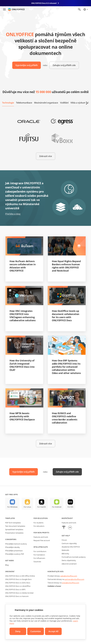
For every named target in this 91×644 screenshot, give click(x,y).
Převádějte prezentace (14, 551)
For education (41, 518)
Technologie (8, 103)
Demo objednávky (69, 560)
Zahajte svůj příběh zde (64, 65)
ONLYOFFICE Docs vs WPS (15, 589)
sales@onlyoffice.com (69, 576)
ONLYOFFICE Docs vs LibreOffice (18, 586)
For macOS (42, 507)
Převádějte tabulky (13, 547)
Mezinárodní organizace (46, 103)
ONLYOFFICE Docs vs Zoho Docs (18, 583)
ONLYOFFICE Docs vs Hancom (17, 596)
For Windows (12, 507)
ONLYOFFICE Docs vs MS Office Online (20, 576)
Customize (36, 631)
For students (38, 523)
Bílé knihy (65, 554)
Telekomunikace (24, 103)
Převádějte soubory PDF (15, 554)
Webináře (65, 550)
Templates (10, 518)
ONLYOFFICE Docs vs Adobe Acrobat (19, 593)
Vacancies (37, 562)
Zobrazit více (46, 156)
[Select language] (85, 9)
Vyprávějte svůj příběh (27, 65)
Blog (7, 565)
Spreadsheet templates (14, 529)
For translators (39, 555)
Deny (18, 631)
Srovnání (10, 571)
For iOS (70, 507)
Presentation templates (14, 533)
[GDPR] (70, 528)
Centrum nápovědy (69, 543)
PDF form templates (13, 523)
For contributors (40, 551)
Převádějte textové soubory (16, 544)
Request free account (42, 540)
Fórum (64, 540)
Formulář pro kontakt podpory (74, 557)
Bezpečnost (67, 518)
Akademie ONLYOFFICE (71, 547)
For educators (39, 526)
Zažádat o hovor (54, 586)
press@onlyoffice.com (71, 583)
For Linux (27, 507)
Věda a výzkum (78, 103)
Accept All (53, 631)
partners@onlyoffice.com (74, 579)
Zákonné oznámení (69, 564)
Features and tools (41, 537)
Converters (11, 539)
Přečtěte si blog (13, 214)
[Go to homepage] (16, 9)
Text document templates (15, 526)
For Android (57, 507)
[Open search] (79, 9)
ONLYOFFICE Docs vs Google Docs (18, 579)
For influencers (39, 558)
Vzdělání (64, 103)
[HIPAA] (64, 528)
